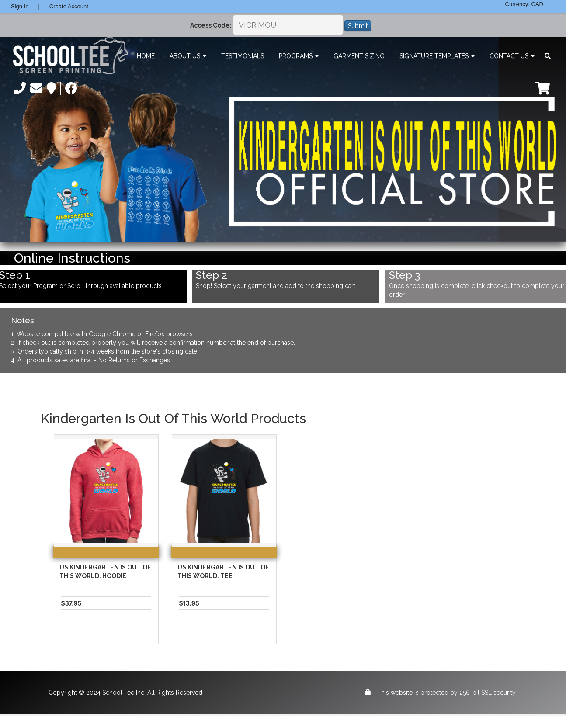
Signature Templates (437, 56)
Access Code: (211, 25)
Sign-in (20, 6)
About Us (188, 56)
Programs (299, 56)
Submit (358, 26)
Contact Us (512, 56)
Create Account (69, 6)
